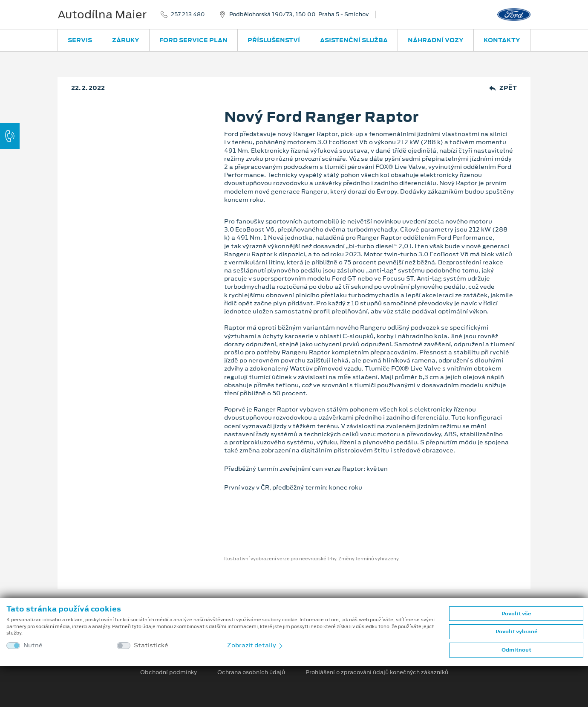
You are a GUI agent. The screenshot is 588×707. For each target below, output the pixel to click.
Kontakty (502, 40)
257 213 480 (188, 14)
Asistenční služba (354, 40)
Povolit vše (516, 614)
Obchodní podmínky (169, 672)
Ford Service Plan (193, 40)
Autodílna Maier (102, 14)
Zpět (503, 88)
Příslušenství (274, 40)
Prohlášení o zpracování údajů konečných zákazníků (377, 672)
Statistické (151, 645)
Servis (80, 40)
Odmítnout (516, 650)
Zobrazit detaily (256, 645)
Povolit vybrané (516, 632)
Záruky (126, 40)
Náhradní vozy (436, 40)
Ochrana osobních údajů (251, 672)
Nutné (33, 645)
